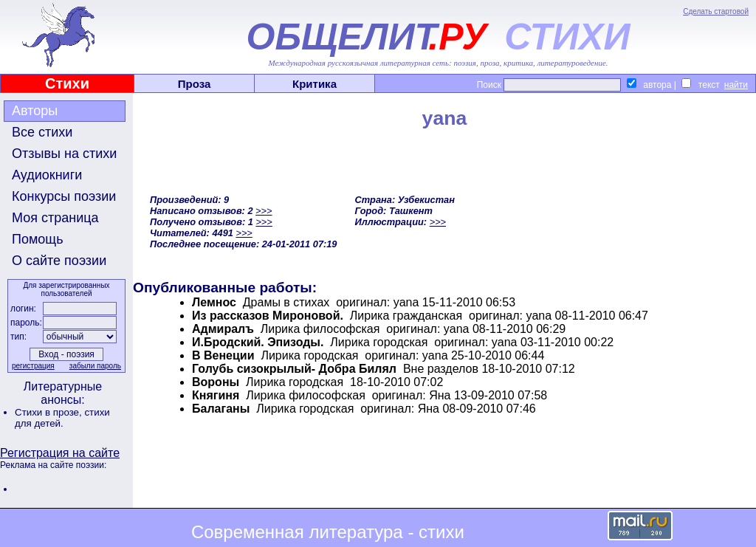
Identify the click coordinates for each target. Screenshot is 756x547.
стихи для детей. (62, 418)
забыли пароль (95, 366)
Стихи (67, 83)
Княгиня (216, 395)
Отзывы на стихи (64, 154)
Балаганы (221, 409)
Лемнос (214, 302)
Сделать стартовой (716, 11)
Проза (195, 84)
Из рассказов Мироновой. (268, 316)
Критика (315, 84)
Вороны (216, 382)
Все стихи (42, 132)
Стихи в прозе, (49, 412)
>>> (264, 211)
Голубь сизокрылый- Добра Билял (294, 369)
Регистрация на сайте (60, 453)
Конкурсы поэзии (64, 196)
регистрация (33, 366)
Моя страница (55, 218)
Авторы (35, 111)
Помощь (38, 239)
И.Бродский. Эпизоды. (258, 342)
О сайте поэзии (59, 261)
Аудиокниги (47, 175)
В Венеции (223, 355)
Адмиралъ (223, 329)
